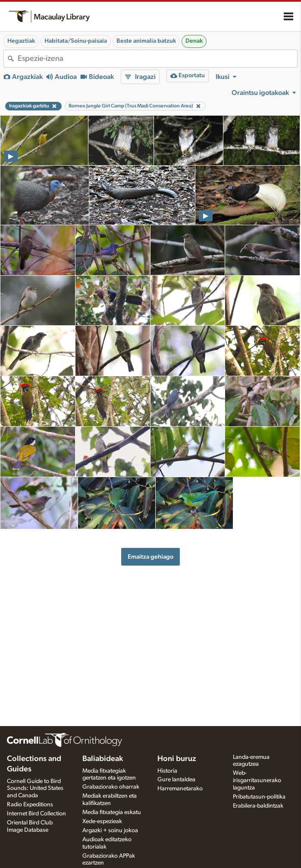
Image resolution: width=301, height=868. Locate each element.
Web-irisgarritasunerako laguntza (257, 780)
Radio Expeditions (30, 805)
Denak (194, 41)
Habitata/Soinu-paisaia (76, 41)
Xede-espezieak (102, 821)
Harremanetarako (180, 789)
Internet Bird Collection (36, 814)
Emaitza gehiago (150, 557)
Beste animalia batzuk (146, 41)
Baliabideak (103, 759)
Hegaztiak (21, 41)
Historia (167, 771)
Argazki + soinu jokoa (110, 830)
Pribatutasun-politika (259, 797)
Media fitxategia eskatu (112, 812)
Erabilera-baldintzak (258, 806)
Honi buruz (177, 759)
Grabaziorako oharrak (111, 787)
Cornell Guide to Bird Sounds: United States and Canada (35, 789)
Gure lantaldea (176, 780)
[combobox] (157, 59)
